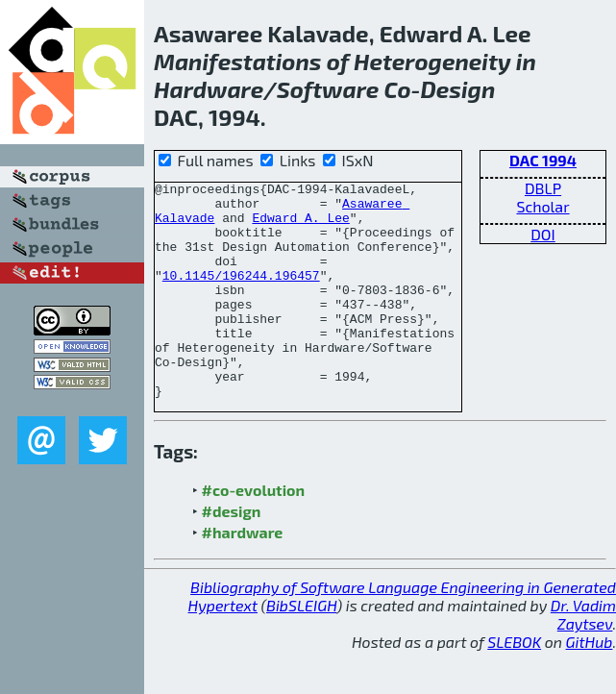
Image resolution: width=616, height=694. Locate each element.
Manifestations (237, 61)
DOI (543, 234)
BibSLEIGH (301, 648)
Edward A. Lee (300, 226)
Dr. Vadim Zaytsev (583, 657)
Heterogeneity (432, 61)
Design (457, 89)
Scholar (542, 206)
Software (328, 89)
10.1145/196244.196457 (241, 295)
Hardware (209, 89)
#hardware (243, 575)
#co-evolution (254, 533)
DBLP (543, 188)
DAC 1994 (543, 160)
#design (232, 554)
